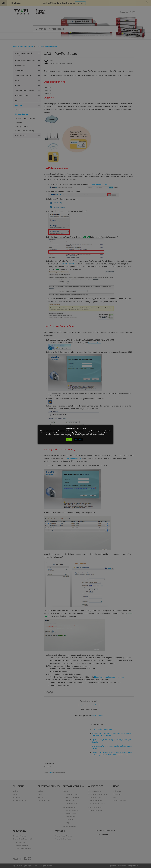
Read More (79, 440)
